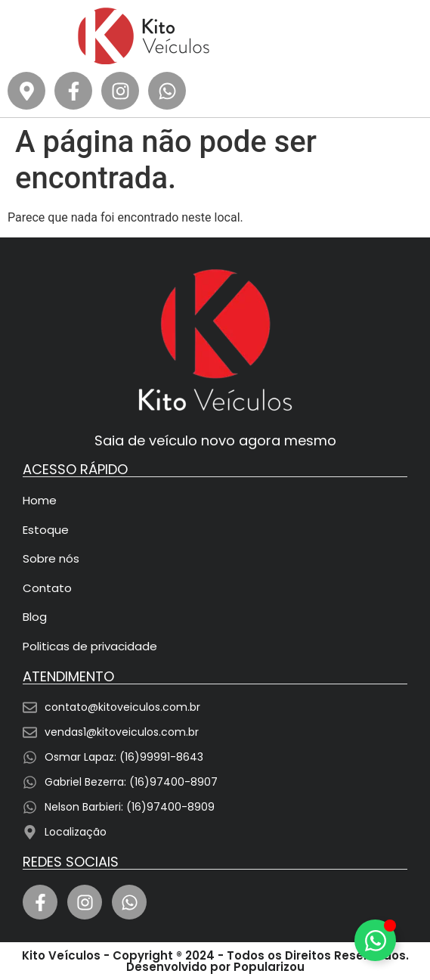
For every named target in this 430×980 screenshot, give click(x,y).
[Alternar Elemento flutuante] (375, 940)
